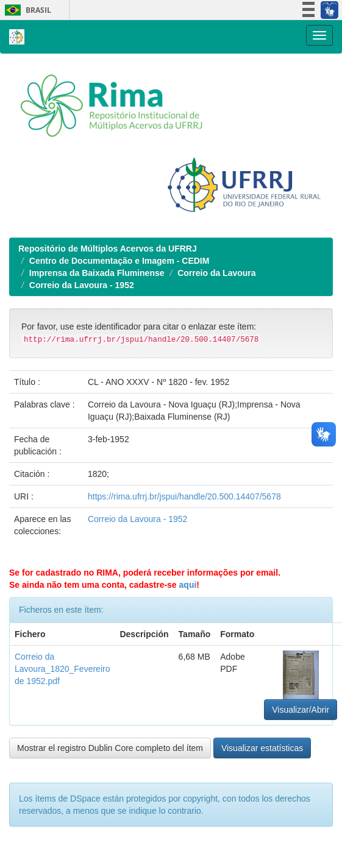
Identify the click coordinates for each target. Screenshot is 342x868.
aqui (188, 585)
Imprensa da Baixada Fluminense (97, 273)
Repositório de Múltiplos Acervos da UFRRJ (108, 249)
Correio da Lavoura (216, 273)
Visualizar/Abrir (301, 710)
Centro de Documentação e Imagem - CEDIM (119, 261)
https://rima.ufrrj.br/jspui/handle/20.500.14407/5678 (184, 496)
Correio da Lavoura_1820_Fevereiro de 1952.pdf (62, 669)
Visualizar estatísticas (262, 748)
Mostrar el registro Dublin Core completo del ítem (110, 748)
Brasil (26, 10)
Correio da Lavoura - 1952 (82, 285)
